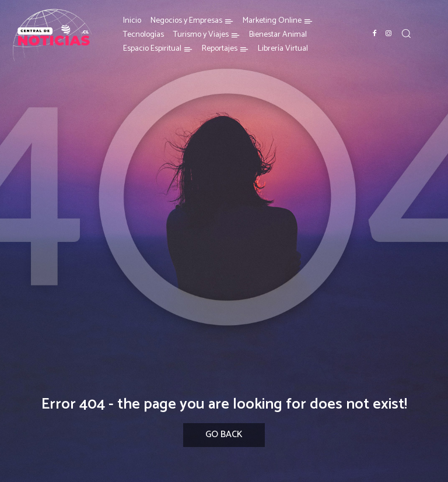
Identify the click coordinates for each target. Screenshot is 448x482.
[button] (406, 33)
